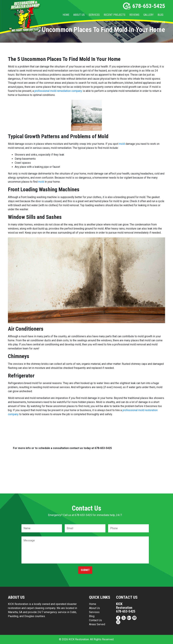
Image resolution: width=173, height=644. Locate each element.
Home (66, 15)
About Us (79, 15)
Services (94, 15)
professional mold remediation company (58, 91)
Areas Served (97, 624)
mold (122, 144)
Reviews (134, 15)
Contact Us (158, 22)
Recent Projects (115, 15)
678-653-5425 (144, 6)
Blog (160, 15)
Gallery (149, 15)
